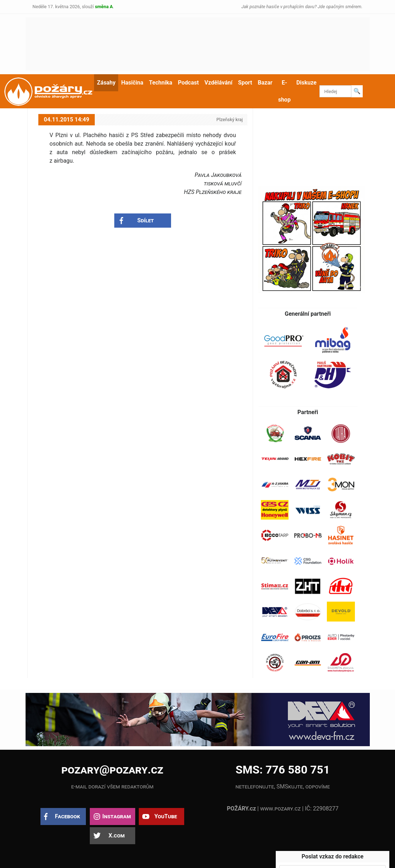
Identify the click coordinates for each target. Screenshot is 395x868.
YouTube (166, 816)
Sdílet (146, 220)
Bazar (265, 83)
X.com (117, 836)
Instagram (116, 816)
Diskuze (306, 83)
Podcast (188, 83)
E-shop (284, 91)
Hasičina (132, 83)
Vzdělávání (218, 83)
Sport (245, 83)
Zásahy (106, 83)
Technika (161, 83)
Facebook (68, 816)
